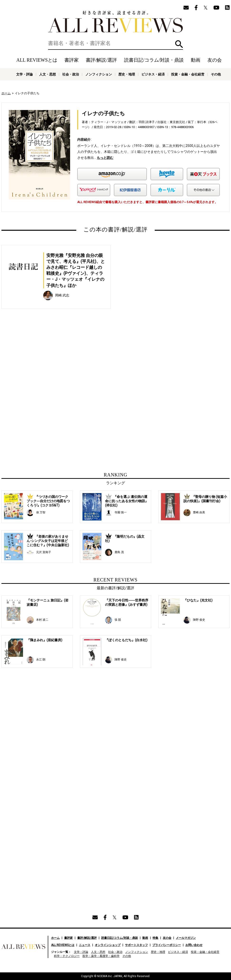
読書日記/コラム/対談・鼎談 (154, 60)
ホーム (6, 93)
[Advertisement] (70, 364)
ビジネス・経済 (153, 74)
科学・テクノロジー (67, 956)
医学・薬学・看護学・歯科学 (101, 956)
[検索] (115, 43)
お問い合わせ (194, 945)
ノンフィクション (99, 74)
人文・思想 (48, 74)
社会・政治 (71, 74)
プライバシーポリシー (167, 945)
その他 (216, 74)
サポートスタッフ (136, 945)
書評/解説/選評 (101, 60)
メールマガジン (186, 938)
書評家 (72, 60)
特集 (155, 938)
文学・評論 (24, 74)
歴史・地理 (127, 74)
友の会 (215, 60)
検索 (179, 44)
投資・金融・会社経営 (188, 74)
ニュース (85, 945)
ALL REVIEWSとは (37, 60)
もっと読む (105, 158)
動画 (196, 60)
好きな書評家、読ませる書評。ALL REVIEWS (115, 22)
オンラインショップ (108, 945)
